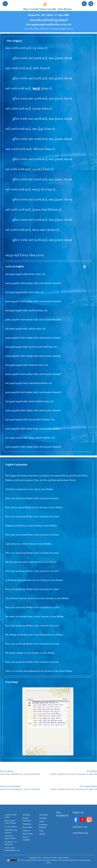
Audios (42, 821)
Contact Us (26, 831)
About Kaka (43, 815)
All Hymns (26, 815)
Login (41, 831)
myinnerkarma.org (80, 833)
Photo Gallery (27, 827)
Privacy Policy (28, 834)
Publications (27, 824)
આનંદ (36, 89)
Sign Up (42, 834)
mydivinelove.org (80, 827)
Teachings (43, 818)
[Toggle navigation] (5, 4)
